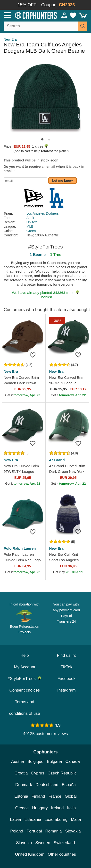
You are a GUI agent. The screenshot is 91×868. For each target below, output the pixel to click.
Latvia (15, 820)
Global (71, 796)
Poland (17, 831)
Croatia (21, 773)
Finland (38, 796)
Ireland (58, 808)
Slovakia (73, 831)
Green (31, 231)
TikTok (67, 667)
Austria (18, 762)
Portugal (34, 831)
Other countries (62, 854)
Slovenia (24, 843)
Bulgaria (54, 762)
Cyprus (38, 773)
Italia (72, 808)
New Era (10, 39)
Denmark (24, 785)
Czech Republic (62, 773)
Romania (53, 831)
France (55, 796)
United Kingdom (30, 854)
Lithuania (33, 820)
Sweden (43, 843)
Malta (76, 820)
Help (25, 655)
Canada (73, 762)
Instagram (66, 690)
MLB (30, 226)
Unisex (32, 222)
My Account (25, 667)
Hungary (40, 808)
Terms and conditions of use (25, 708)
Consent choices (25, 690)
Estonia (21, 796)
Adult (30, 218)
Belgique (35, 762)
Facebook (66, 679)
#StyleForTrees (25, 679)
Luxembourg (56, 820)
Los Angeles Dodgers (43, 213)
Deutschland (47, 785)
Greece (22, 808)
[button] (42, 139)
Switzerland (64, 843)
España (69, 785)
